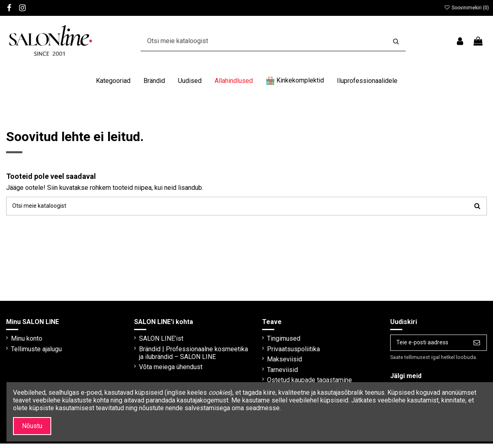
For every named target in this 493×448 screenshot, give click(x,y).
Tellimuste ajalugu (36, 351)
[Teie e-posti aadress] (423, 346)
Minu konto (27, 341)
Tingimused (276, 341)
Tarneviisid (275, 372)
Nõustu (32, 426)
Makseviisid (277, 362)
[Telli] (477, 346)
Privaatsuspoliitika (286, 351)
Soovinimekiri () (467, 8)
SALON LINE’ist (157, 341)
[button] (113, 81)
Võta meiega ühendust (167, 377)
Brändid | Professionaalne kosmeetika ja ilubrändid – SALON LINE (184, 359)
